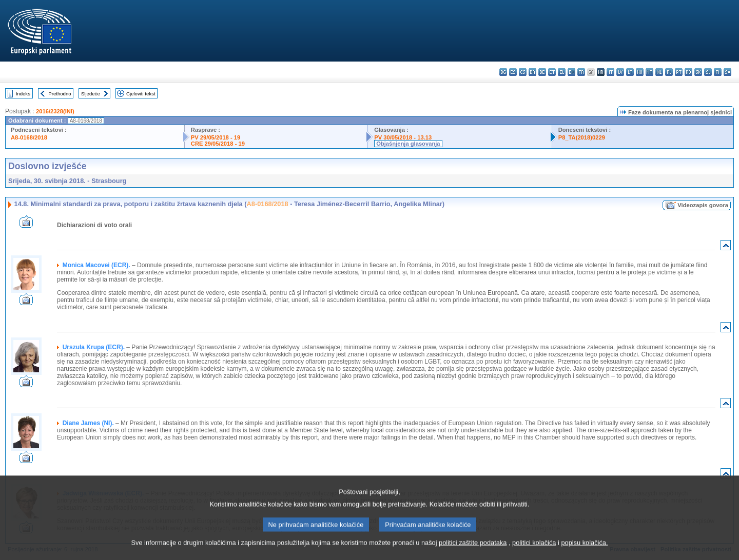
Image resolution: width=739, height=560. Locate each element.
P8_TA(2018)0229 (582, 137)
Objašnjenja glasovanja (408, 144)
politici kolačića (534, 553)
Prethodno (60, 94)
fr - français (581, 72)
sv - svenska (727, 72)
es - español (513, 72)
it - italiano (610, 72)
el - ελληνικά (562, 72)
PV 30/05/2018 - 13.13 (403, 137)
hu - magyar (640, 72)
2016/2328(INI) (55, 111)
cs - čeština (523, 72)
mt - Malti (649, 72)
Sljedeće (91, 94)
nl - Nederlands (659, 72)
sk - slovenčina (698, 72)
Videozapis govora (703, 205)
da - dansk (532, 72)
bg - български (503, 72)
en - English (571, 72)
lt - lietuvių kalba (630, 72)
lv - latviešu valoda (620, 72)
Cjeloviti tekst (141, 94)
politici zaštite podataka (473, 553)
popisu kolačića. (584, 553)
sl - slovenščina (708, 72)
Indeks (23, 94)
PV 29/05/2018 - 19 (216, 137)
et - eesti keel (552, 72)
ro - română (688, 72)
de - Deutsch (542, 72)
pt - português (679, 72)
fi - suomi (718, 72)
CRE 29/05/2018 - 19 (218, 144)
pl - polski (669, 72)
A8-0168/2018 (29, 137)
